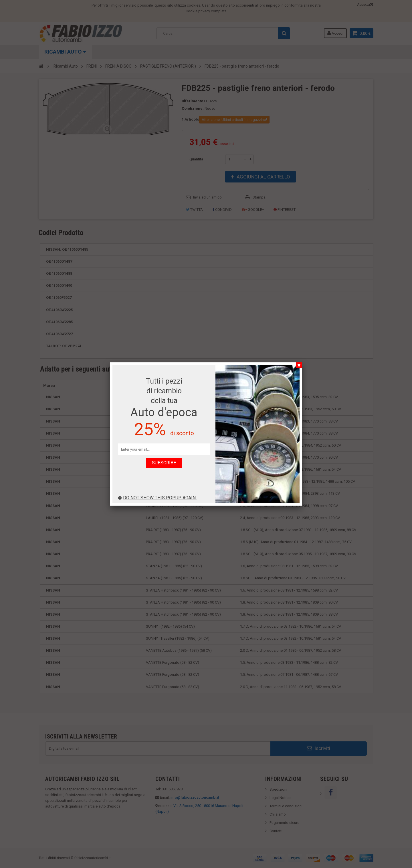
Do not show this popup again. (157, 498)
